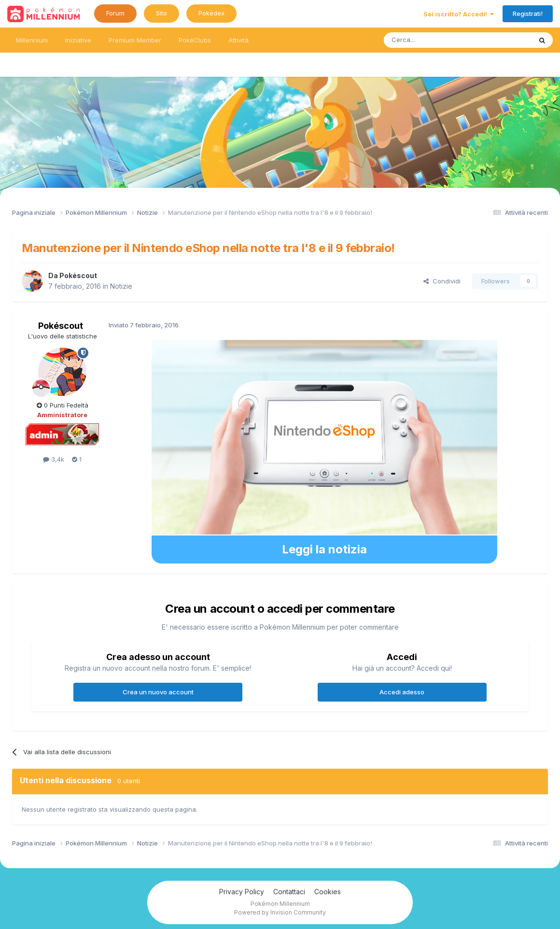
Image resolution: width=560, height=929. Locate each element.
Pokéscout (78, 275)
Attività (238, 40)
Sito (161, 13)
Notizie (121, 286)
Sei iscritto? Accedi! (459, 14)
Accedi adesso (402, 692)
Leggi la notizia (324, 549)
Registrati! (528, 14)
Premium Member (135, 40)
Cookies (328, 892)
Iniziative (78, 40)
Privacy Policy (242, 892)
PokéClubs (195, 40)
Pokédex (211, 13)
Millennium (32, 40)
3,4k (54, 459)
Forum (115, 13)
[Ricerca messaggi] (435, 40)
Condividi (442, 281)
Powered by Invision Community (280, 912)
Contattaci (289, 892)
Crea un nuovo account (158, 692)
